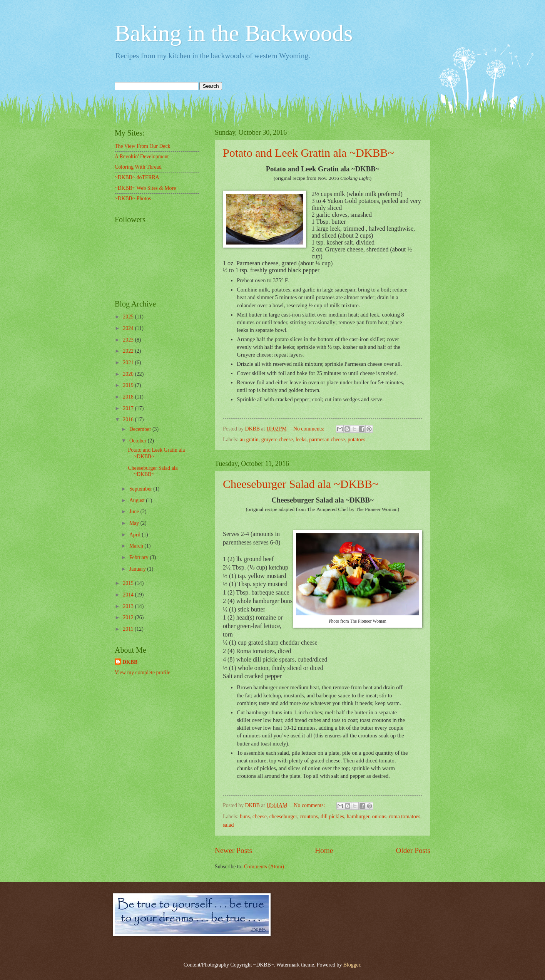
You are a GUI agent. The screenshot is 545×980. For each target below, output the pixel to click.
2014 (129, 595)
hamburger (358, 817)
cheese (260, 817)
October (139, 441)
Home (324, 850)
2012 (129, 617)
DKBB (130, 662)
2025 (129, 317)
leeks (301, 440)
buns (245, 817)
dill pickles (332, 817)
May (135, 523)
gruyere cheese (277, 440)
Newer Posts (233, 850)
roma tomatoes (405, 817)
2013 (129, 606)
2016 (129, 420)
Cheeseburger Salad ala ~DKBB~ (301, 484)
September (141, 489)
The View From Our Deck (143, 146)
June (135, 512)
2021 (129, 363)
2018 (129, 397)
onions (379, 817)
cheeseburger (283, 817)
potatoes (356, 440)
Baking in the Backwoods (234, 33)
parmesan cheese (327, 440)
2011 (129, 629)
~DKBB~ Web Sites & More (145, 188)
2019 (129, 385)
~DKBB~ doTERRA (137, 177)
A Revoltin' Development (142, 157)
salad (228, 825)
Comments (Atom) (264, 867)
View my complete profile (142, 673)
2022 (129, 351)
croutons (309, 817)
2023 (129, 340)
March (137, 546)
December (141, 429)
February (140, 557)
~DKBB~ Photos (133, 199)
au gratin (249, 440)
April (136, 535)
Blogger (352, 965)
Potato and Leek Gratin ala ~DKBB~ (308, 153)
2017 (129, 408)
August (138, 500)
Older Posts (413, 850)
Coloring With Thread (138, 167)
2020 (129, 374)
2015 (129, 583)
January (138, 569)
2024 (129, 328)
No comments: (309, 429)
